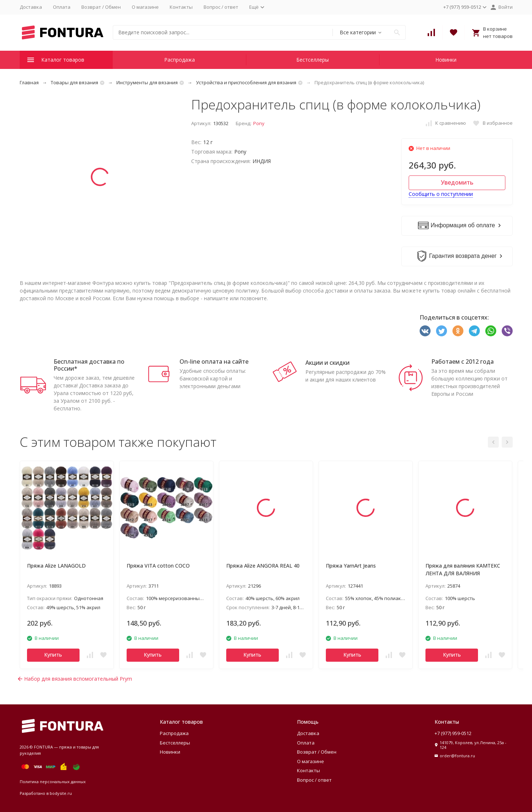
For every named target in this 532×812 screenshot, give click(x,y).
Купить (53, 655)
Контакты (181, 7)
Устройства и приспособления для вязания (246, 82)
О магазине (145, 7)
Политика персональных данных (53, 782)
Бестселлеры (313, 60)
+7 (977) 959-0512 (453, 733)
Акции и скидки (327, 363)
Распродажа (180, 60)
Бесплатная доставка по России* (89, 365)
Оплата (62, 7)
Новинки (446, 60)
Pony (259, 123)
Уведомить (457, 182)
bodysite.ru (61, 793)
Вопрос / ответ (221, 7)
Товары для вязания (74, 82)
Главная (29, 82)
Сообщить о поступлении (441, 194)
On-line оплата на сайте (214, 361)
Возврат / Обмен (101, 7)
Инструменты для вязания (147, 82)
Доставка (31, 7)
